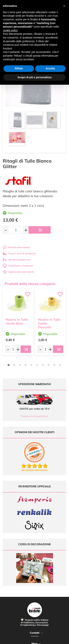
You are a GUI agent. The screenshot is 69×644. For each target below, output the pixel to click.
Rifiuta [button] (19, 68)
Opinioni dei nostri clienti (18, 272)
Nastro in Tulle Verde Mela (17, 321)
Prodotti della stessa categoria (30, 284)
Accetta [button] (50, 68)
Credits (57, 639)
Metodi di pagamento (17, 260)
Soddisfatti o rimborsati (18, 266)
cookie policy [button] (10, 30)
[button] (64, 6)
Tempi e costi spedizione (34, 416)
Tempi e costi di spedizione (19, 253)
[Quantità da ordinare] (16, 230)
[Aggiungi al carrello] (40, 230)
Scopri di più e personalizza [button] (34, 77)
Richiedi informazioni (16, 247)
